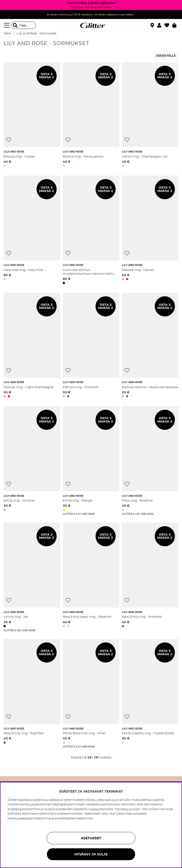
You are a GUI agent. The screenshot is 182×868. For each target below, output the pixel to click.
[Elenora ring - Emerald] (91, 346)
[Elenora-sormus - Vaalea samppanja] (150, 346)
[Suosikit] (168, 25)
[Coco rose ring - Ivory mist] (32, 231)
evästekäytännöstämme (74, 818)
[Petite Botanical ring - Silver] (91, 694)
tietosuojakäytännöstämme (29, 818)
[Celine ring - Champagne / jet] (150, 115)
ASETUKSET (91, 838)
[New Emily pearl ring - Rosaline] (91, 577)
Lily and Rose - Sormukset (36, 33)
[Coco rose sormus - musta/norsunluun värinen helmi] (91, 231)
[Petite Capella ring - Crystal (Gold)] (150, 694)
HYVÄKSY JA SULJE (91, 854)
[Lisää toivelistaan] (9, 140)
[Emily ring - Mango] (91, 461)
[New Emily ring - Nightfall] (32, 694)
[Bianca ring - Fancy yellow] (91, 115)
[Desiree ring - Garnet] (150, 231)
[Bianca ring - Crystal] (32, 115)
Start (7, 33)
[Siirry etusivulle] (91, 25)
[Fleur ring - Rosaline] (150, 461)
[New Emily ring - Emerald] (150, 577)
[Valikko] (7, 25)
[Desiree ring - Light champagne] (32, 346)
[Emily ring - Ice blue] (32, 461)
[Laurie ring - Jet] (32, 577)
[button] (161, 25)
